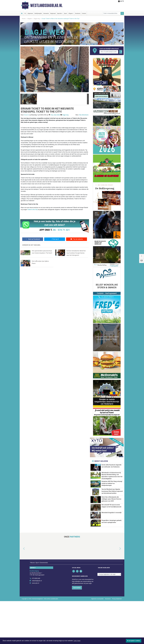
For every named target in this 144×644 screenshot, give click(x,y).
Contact (84, 13)
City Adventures (84, 115)
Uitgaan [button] (71, 13)
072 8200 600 (36, 621)
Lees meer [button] (77, 641)
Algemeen (30, 13)
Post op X (55, 239)
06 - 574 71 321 (61, 230)
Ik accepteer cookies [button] (134, 641)
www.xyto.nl (35, 626)
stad (55, 115)
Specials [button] (59, 13)
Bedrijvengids (38, 13)
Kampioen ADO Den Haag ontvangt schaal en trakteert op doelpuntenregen (112, 501)
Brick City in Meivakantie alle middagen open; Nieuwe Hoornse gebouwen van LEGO (111, 529)
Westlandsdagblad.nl (46, 5)
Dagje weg (37, 19)
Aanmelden (77, 631)
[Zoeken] (122, 13)
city (52, 115)
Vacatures (78, 13)
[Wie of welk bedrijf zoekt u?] (109, 52)
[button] (21, 99)
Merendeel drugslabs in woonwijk (111, 552)
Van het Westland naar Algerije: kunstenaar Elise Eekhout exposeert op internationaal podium (112, 512)
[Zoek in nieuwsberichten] (112, 13)
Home (24, 19)
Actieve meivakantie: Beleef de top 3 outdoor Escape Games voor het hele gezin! (76, 253)
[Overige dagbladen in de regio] (109, 617)
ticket (58, 115)
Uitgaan (30, 19)
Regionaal (53, 13)
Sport (65, 13)
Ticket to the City (32, 210)
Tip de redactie (77, 239)
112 (25, 13)
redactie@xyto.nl (37, 624)
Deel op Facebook (33, 239)
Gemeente (46, 13)
